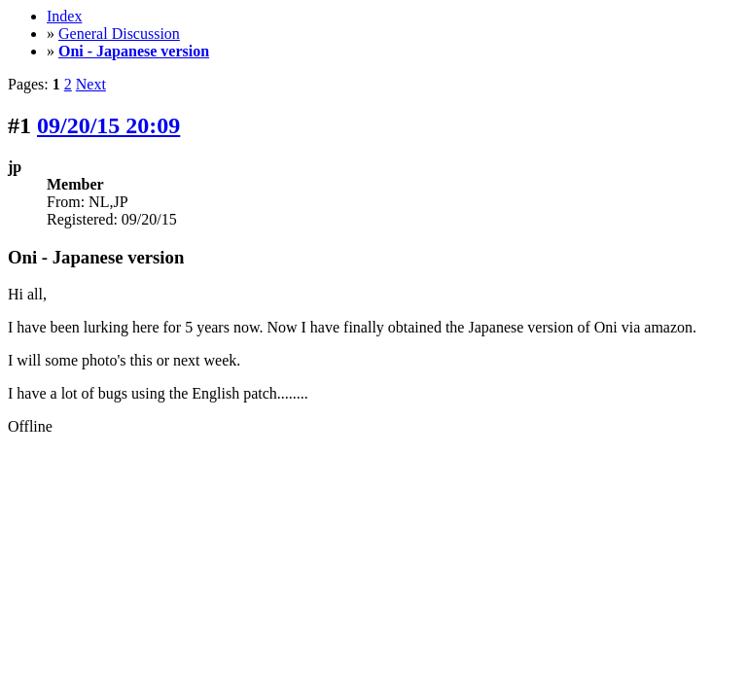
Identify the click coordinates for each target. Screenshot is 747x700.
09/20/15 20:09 (108, 125)
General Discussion (119, 34)
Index (64, 16)
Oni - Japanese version (134, 51)
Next (91, 84)
